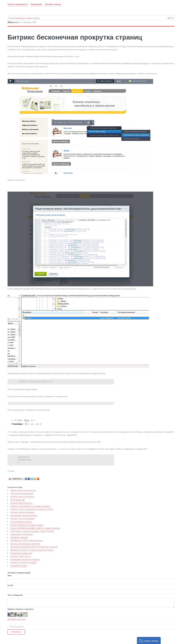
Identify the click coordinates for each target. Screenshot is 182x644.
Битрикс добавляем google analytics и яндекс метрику (35, 528)
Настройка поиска (19, 566)
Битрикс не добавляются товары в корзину (30, 506)
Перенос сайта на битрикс (22, 512)
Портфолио (36, 4)
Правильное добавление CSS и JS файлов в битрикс (34, 547)
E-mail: (10, 585)
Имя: (10, 576)
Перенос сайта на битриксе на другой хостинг (32, 509)
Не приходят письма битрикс (24, 515)
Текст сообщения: (15, 595)
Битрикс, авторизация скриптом (25, 544)
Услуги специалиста (18, 4)
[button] (149, 641)
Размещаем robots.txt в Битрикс (25, 559)
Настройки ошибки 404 (21, 553)
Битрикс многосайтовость (22, 497)
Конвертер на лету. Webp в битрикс (27, 541)
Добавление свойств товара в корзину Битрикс (32, 550)
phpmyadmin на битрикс (22, 534)
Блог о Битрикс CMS (22, 22)
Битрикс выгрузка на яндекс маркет (27, 525)
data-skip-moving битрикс (22, 493)
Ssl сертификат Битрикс (21, 522)
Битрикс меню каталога (21, 503)
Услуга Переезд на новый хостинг (24, 18)
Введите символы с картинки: (21, 609)
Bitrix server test (18, 500)
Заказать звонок (53, 4)
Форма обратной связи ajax (23, 490)
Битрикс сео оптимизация (22, 519)
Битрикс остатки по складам (23, 563)
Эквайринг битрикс (19, 537)
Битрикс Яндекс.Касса (20, 556)
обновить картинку (16, 619)
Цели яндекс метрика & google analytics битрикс (32, 531)
